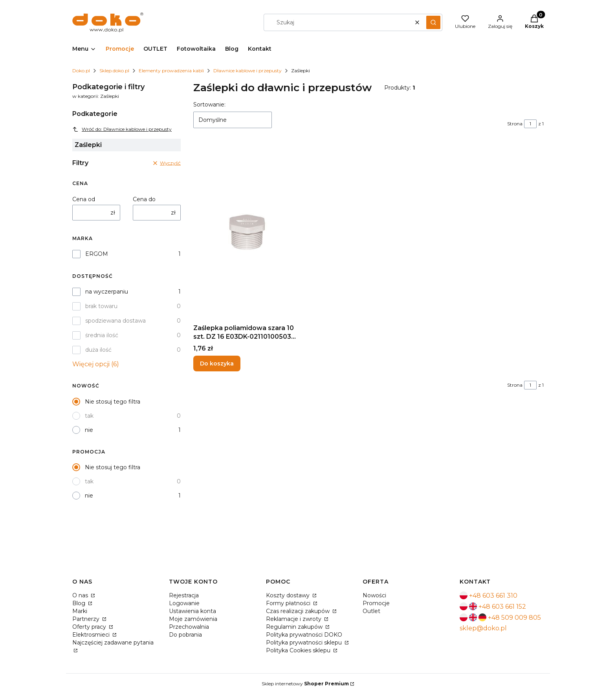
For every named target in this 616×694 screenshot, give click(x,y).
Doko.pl (81, 71)
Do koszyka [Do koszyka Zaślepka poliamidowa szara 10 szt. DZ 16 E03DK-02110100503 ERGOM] (217, 364)
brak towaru (101, 306)
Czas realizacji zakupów (299, 611)
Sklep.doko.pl (114, 71)
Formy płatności (289, 603)
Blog (80, 603)
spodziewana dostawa (115, 321)
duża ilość (98, 350)
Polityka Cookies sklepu (299, 650)
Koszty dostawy (289, 595)
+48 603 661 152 (502, 607)
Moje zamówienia (193, 619)
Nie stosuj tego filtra (113, 402)
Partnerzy (87, 619)
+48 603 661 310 (493, 596)
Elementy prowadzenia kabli (171, 71)
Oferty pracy (90, 627)
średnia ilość (102, 335)
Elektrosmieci (92, 635)
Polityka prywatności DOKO (304, 635)
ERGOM (97, 254)
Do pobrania (185, 635)
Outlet (371, 611)
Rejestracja (184, 595)
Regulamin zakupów (295, 627)
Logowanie (184, 603)
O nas (81, 595)
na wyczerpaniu (107, 292)
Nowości (374, 595)
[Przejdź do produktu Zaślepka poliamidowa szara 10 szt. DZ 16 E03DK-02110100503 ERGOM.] (247, 232)
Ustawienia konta (192, 611)
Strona (515, 124)
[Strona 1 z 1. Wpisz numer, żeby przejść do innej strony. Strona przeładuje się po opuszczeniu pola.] (530, 124)
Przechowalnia (189, 627)
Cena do (144, 199)
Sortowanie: (209, 105)
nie (89, 430)
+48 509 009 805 (514, 618)
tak (89, 416)
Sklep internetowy (305, 684)
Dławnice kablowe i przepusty (247, 71)
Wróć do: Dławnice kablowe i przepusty (122, 129)
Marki (80, 611)
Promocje (376, 603)
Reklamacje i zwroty (294, 619)
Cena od (84, 199)
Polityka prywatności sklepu (305, 643)
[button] (433, 22)
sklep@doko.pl (483, 628)
